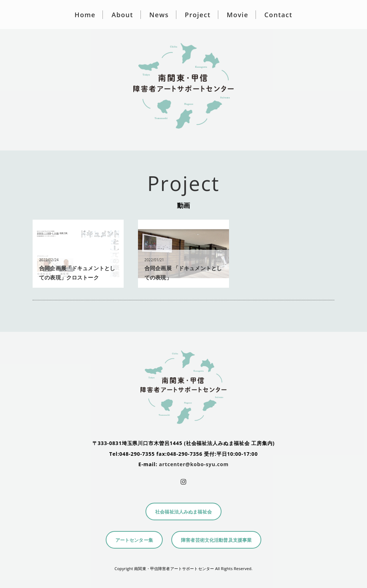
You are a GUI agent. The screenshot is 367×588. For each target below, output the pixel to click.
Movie (237, 15)
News (159, 15)
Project (198, 15)
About (122, 15)
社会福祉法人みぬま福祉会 (183, 512)
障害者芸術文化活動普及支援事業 (216, 540)
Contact (278, 15)
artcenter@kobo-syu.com (194, 464)
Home (85, 15)
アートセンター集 (134, 540)
